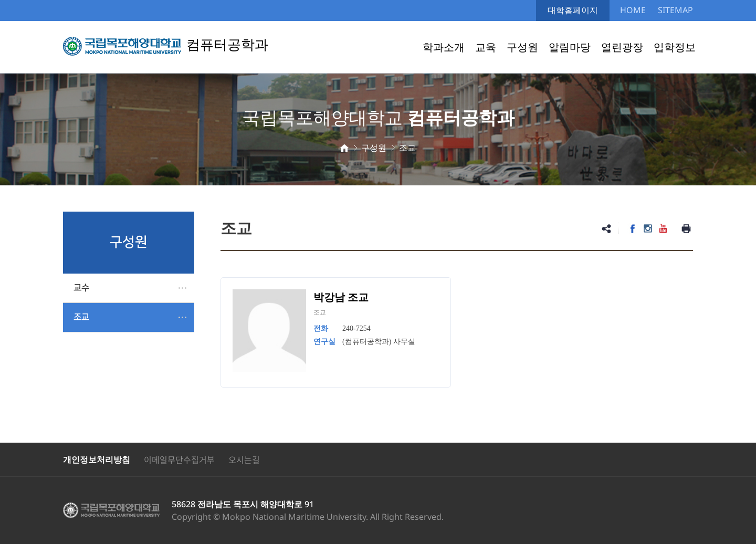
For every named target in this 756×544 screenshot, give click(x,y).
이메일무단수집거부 (179, 459)
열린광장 (622, 47)
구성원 (522, 47)
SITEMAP (675, 10)
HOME (633, 10)
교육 (486, 47)
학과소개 (444, 47)
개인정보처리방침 (97, 459)
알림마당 (570, 47)
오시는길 (244, 459)
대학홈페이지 (573, 10)
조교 (81, 317)
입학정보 (675, 47)
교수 (81, 288)
